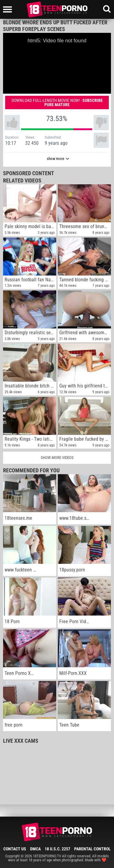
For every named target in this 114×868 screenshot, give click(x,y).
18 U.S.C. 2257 (57, 849)
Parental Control (92, 849)
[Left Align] (9, 9)
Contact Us (15, 849)
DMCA (35, 849)
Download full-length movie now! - (57, 102)
